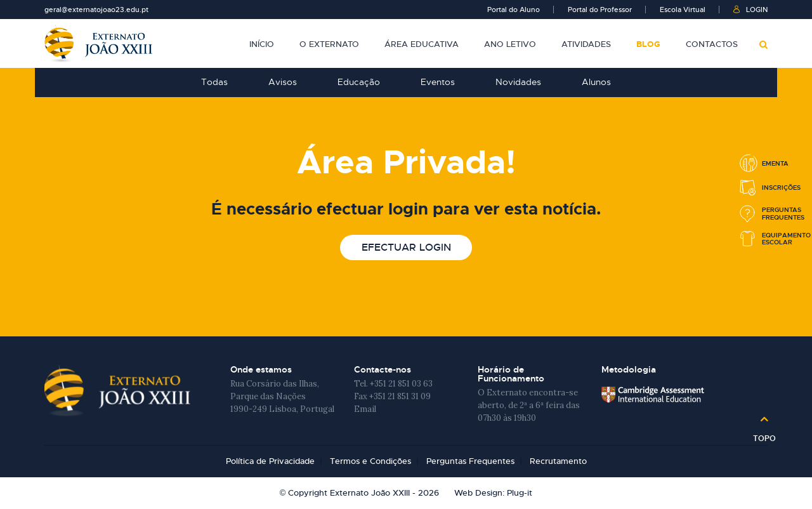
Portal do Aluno (514, 10)
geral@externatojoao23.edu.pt (96, 10)
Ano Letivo (510, 45)
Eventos (438, 82)
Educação (359, 82)
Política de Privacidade (270, 461)
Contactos (712, 45)
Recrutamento (558, 461)
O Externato (329, 45)
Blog (648, 45)
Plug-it (520, 493)
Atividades (586, 45)
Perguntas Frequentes (470, 461)
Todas (214, 82)
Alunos (596, 82)
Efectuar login (406, 247)
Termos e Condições (370, 461)
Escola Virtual (683, 10)
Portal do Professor (600, 10)
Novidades (518, 82)
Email (365, 409)
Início (262, 45)
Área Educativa (422, 45)
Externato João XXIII (98, 43)
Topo (764, 434)
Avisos (283, 82)
